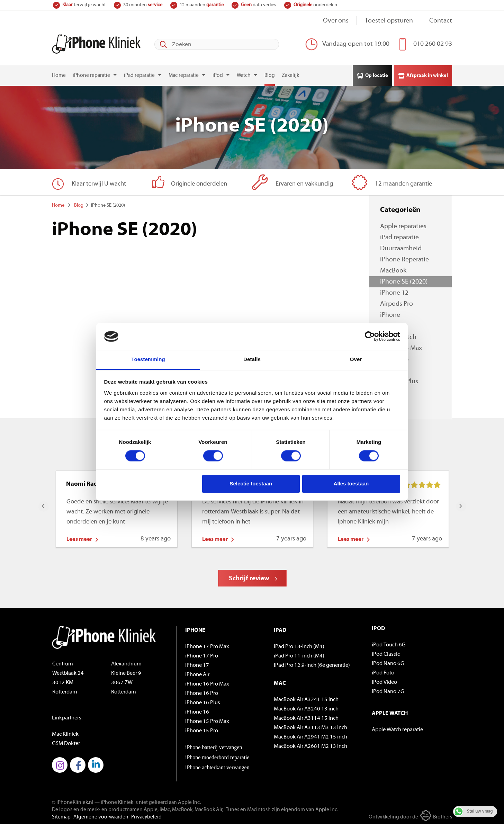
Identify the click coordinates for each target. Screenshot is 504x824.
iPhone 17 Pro (202, 654)
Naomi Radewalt (90, 482)
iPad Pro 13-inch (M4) (299, 645)
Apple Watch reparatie (397, 728)
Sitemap (61, 815)
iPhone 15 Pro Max (207, 719)
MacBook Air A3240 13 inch (306, 707)
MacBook (393, 269)
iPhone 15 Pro (202, 729)
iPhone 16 (197, 710)
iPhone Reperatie (404, 258)
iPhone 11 (394, 324)
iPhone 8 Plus (399, 380)
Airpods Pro (397, 302)
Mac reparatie (184, 74)
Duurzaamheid (401, 247)
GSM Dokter (66, 742)
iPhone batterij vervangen (214, 745)
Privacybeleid (146, 815)
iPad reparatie (139, 74)
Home (59, 74)
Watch (244, 74)
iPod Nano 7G (388, 690)
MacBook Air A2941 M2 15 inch (310, 735)
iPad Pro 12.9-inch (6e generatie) (312, 663)
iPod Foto (383, 671)
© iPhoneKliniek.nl (73, 801)
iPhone (390, 313)
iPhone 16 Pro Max (207, 682)
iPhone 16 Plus (203, 701)
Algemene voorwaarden (101, 815)
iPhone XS (394, 357)
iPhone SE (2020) (404, 280)
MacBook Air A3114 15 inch (306, 716)
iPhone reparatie (91, 74)
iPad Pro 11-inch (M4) (299, 654)
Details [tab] (252, 359)
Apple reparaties (403, 225)
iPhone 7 (393, 402)
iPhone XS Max (401, 346)
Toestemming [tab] (148, 359)
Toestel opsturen (389, 21)
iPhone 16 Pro (202, 691)
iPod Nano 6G (388, 662)
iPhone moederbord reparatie (217, 755)
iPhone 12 (394, 291)
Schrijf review (249, 577)
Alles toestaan (351, 483)
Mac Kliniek (65, 732)
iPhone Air (197, 673)
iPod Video (384, 680)
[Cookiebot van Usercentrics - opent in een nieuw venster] (370, 337)
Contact (441, 21)
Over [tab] (356, 359)
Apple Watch (398, 335)
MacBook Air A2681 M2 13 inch (310, 744)
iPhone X (393, 369)
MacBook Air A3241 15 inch (306, 698)
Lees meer (79, 537)
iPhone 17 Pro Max (207, 645)
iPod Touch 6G (389, 643)
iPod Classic (386, 652)
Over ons (336, 21)
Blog (270, 74)
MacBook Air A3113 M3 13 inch (310, 726)
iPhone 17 (197, 663)
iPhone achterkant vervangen (217, 765)
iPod (218, 74)
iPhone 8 (393, 391)
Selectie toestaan (251, 483)
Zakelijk (290, 74)
